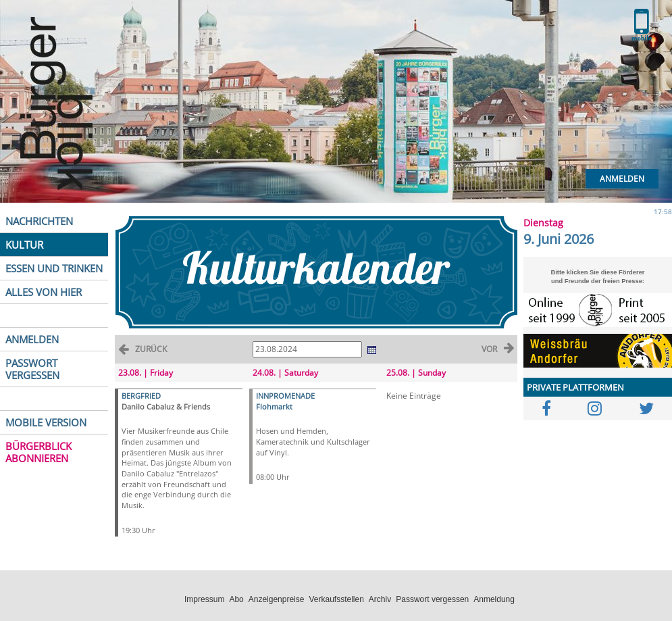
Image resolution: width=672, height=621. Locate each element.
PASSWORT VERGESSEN (32, 369)
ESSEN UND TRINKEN (54, 268)
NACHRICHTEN (39, 221)
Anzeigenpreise (277, 599)
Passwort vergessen (432, 599)
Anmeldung (494, 599)
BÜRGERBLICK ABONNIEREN (38, 452)
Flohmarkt (274, 406)
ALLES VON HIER (44, 292)
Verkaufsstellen (336, 599)
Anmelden (622, 179)
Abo (236, 599)
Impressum (204, 599)
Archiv (380, 599)
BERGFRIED (141, 396)
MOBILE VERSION (46, 422)
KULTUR (24, 245)
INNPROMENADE (285, 396)
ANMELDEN (32, 339)
